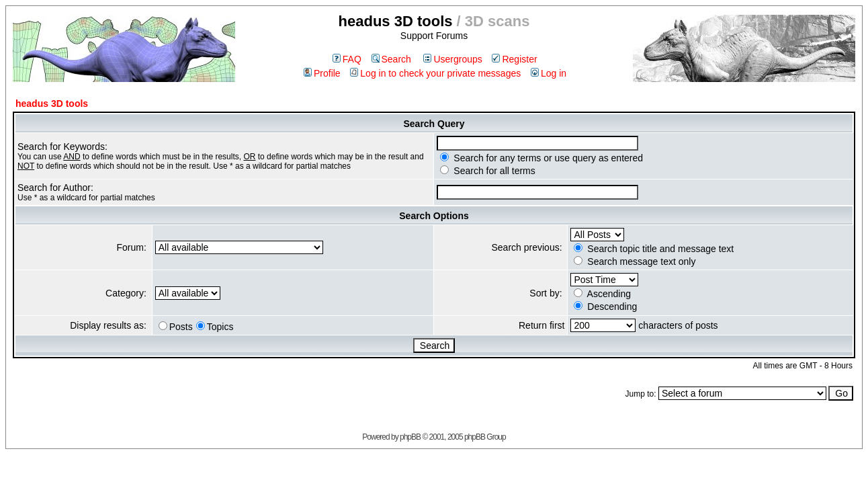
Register (514, 59)
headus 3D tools (52, 104)
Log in (549, 73)
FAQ (347, 59)
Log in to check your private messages (435, 73)
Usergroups (452, 59)
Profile (322, 73)
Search (391, 59)
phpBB (410, 437)
